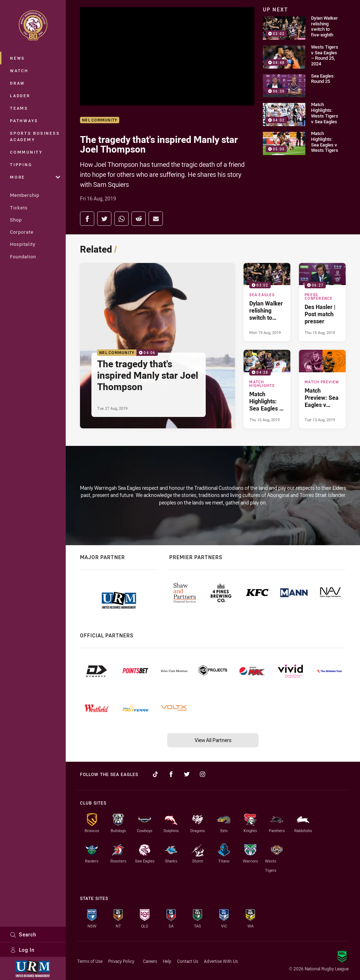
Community (26, 152)
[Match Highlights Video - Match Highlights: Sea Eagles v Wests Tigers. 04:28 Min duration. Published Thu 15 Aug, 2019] (267, 389)
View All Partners (213, 740)
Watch (19, 71)
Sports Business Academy (35, 136)
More (35, 177)
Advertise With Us (221, 961)
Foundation (23, 257)
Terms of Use (90, 961)
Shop (16, 220)
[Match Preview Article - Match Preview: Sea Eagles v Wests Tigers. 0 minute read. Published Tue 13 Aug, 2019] (322, 389)
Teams (19, 108)
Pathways (24, 121)
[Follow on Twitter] (187, 774)
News (17, 58)
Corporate (22, 232)
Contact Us (188, 961)
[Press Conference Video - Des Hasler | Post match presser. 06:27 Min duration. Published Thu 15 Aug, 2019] (322, 302)
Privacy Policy (121, 961)
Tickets (19, 208)
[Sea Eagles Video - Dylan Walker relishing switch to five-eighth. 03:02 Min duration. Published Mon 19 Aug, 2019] (267, 302)
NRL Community (100, 120)
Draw (17, 83)
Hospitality (23, 244)
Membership (25, 195)
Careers (150, 961)
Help (167, 961)
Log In (22, 950)
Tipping (21, 165)
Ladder (20, 96)
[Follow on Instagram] (202, 774)
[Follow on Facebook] (171, 774)
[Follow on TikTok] (155, 774)
